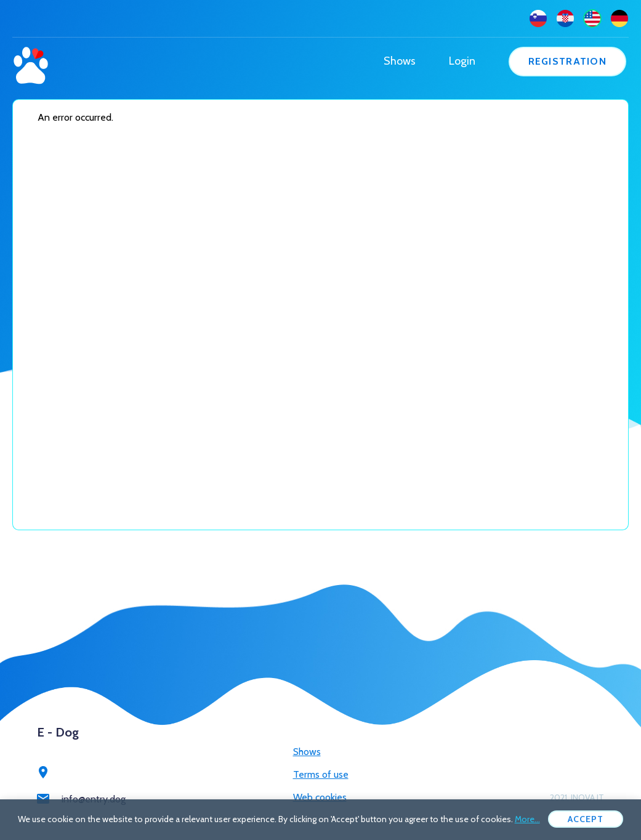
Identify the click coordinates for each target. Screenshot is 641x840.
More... (527, 819)
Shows (400, 61)
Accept (586, 819)
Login (462, 61)
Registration (567, 61)
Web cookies (320, 797)
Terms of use (321, 774)
